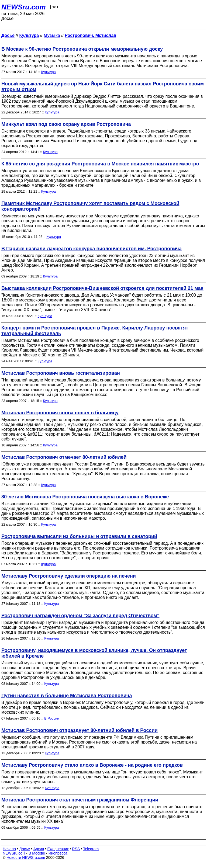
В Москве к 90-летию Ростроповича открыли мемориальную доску (82, 49)
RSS (76, 849)
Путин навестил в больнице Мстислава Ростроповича (67, 696)
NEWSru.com (24, 7)
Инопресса (58, 853)
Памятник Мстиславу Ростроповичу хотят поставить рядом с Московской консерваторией (90, 206)
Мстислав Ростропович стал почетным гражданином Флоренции (80, 800)
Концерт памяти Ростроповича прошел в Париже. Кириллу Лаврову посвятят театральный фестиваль (95, 331)
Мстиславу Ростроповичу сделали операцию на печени (69, 576)
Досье (25, 849)
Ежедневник (58, 849)
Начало (9, 849)
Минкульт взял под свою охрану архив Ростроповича (66, 124)
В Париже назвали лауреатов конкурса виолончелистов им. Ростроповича (92, 249)
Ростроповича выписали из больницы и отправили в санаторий (79, 536)
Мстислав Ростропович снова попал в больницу (60, 413)
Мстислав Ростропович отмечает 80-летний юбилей (64, 457)
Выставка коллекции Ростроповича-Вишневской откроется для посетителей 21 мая (102, 288)
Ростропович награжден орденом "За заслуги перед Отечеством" (80, 616)
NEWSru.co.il (14, 853)
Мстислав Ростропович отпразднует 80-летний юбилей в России (80, 730)
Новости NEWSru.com (26, 857)
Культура (49, 72)
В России (52, 718)
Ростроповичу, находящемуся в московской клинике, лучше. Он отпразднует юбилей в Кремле (94, 653)
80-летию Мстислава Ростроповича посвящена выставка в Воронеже (85, 497)
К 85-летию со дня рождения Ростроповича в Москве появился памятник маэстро (100, 164)
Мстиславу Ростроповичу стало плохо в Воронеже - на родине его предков (92, 765)
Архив (39, 849)
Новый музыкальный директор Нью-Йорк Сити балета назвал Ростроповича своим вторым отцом (103, 87)
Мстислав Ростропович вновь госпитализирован (61, 373)
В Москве (37, 853)
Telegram (91, 849)
